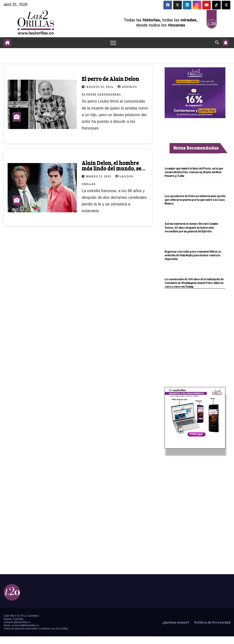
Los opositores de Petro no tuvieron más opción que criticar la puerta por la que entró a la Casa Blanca (194, 200)
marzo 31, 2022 (99, 176)
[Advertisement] (195, 333)
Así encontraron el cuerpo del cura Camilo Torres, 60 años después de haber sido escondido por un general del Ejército (193, 229)
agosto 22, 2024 (100, 87)
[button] (217, 43)
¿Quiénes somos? (175, 630)
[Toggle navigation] (113, 43)
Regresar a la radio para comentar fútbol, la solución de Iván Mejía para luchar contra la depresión (193, 259)
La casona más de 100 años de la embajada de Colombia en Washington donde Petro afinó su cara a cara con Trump (194, 288)
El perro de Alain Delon (110, 79)
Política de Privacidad (212, 630)
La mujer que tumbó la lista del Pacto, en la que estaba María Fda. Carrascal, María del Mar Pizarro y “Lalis (194, 172)
